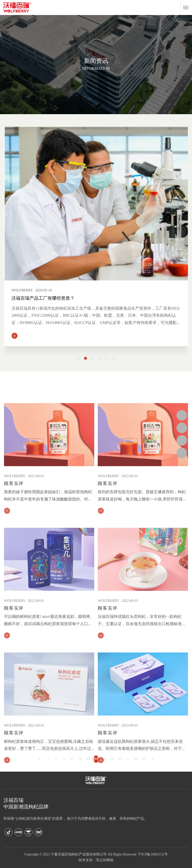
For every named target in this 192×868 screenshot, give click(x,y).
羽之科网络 (105, 860)
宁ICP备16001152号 (153, 855)
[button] (78, 358)
